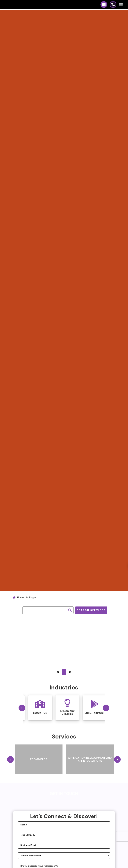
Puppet (33, 597)
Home (20, 597)
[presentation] (22, 708)
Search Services (91, 610)
